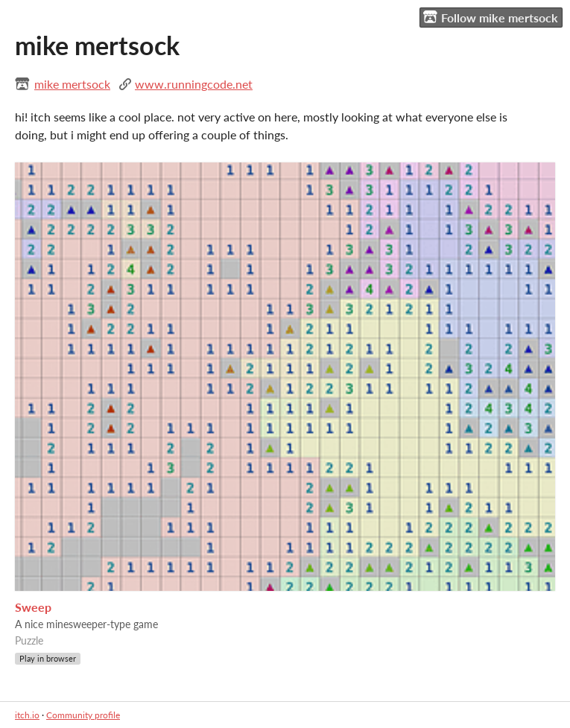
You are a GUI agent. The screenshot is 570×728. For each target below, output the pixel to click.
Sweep (33, 607)
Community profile (83, 715)
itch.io (27, 715)
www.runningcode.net (194, 84)
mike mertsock (72, 84)
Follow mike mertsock (491, 17)
